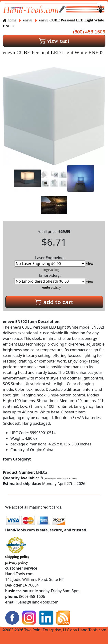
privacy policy (16, 562)
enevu (28, 20)
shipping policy (17, 556)
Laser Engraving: (50, 261)
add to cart (54, 302)
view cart (54, 41)
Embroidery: (50, 279)
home (10, 20)
